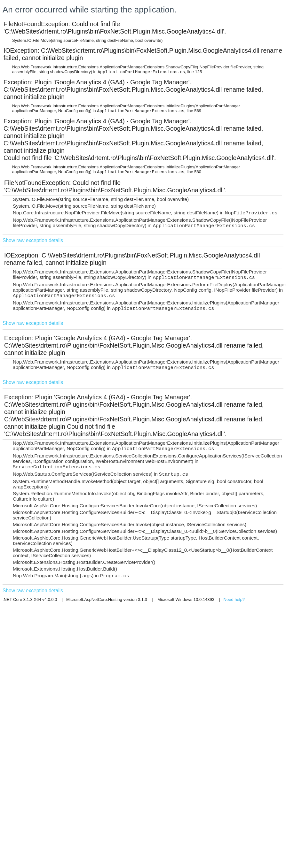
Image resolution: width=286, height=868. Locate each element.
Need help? (234, 599)
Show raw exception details (33, 240)
